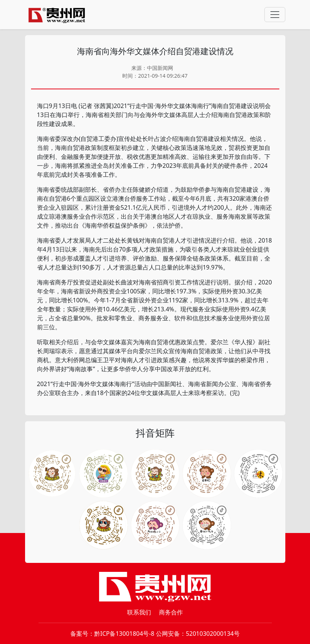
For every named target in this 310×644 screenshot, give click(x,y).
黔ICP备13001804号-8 (124, 634)
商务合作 (171, 612)
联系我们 (139, 612)
